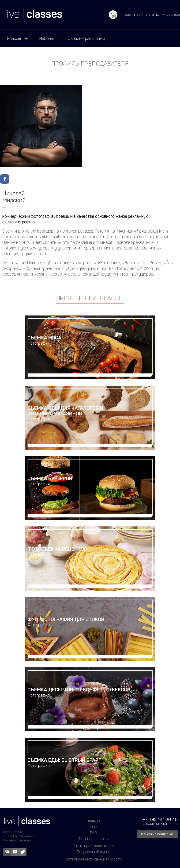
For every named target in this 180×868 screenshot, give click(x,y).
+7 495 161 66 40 (160, 819)
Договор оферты (94, 839)
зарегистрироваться (163, 15)
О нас (94, 827)
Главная (94, 821)
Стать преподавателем (94, 846)
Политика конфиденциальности (94, 859)
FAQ (94, 833)
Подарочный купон (94, 852)
